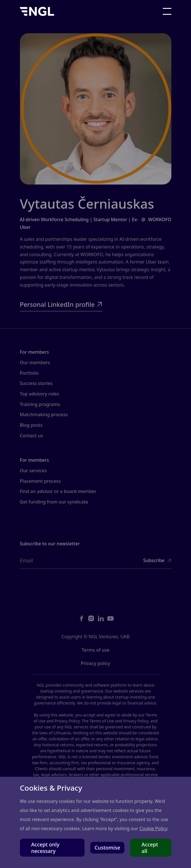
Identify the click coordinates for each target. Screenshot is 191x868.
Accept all (150, 848)
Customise (107, 848)
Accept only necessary (45, 848)
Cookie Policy (153, 828)
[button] (167, 11)
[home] (37, 11)
